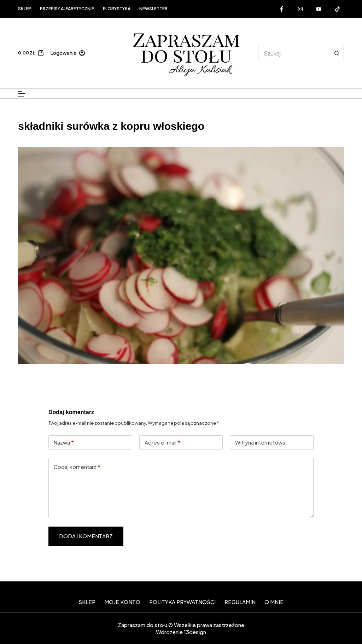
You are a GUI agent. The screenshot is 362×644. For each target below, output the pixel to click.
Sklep (25, 9)
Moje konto (122, 602)
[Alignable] (337, 9)
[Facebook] (282, 9)
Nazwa (64, 443)
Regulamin (240, 602)
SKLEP (87, 602)
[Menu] (22, 94)
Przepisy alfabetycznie (67, 9)
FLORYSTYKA (117, 9)
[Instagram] (300, 9)
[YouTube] (319, 9)
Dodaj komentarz (77, 467)
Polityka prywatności (182, 602)
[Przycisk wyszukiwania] (337, 53)
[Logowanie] (68, 53)
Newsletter (153, 9)
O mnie (274, 602)
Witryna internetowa (260, 442)
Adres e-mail (162, 443)
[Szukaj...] (294, 53)
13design (195, 632)
